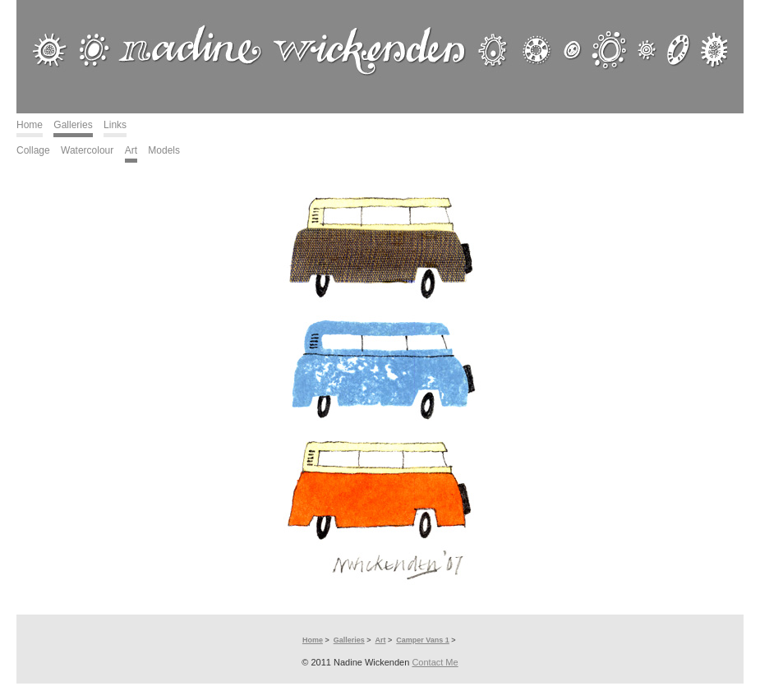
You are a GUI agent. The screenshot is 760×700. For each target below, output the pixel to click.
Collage (33, 150)
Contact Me (435, 662)
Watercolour (87, 150)
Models (164, 150)
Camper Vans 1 (423, 640)
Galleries (73, 125)
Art (131, 150)
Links (115, 125)
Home (30, 125)
